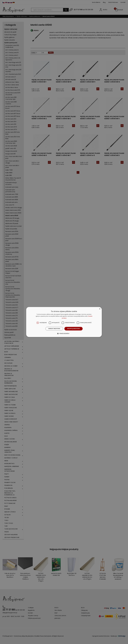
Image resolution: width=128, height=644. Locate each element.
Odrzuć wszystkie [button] (54, 329)
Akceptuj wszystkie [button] (74, 329)
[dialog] (64, 322)
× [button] (100, 309)
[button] (64, 334)
